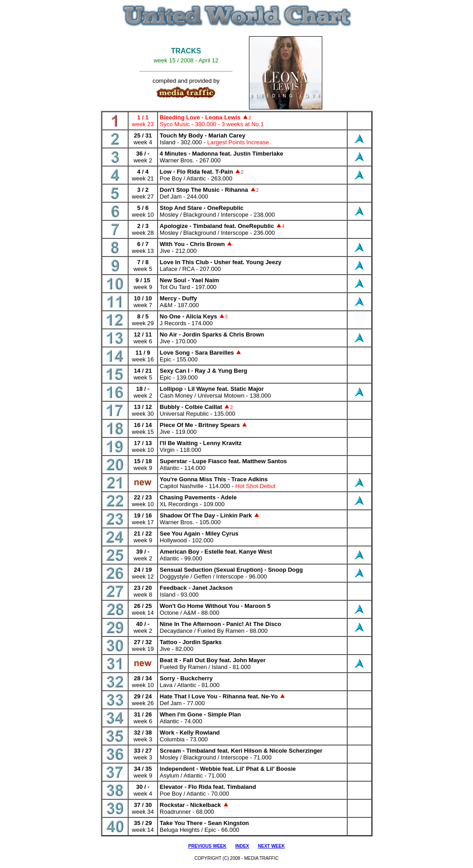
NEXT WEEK (271, 846)
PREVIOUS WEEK (207, 846)
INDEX (242, 846)
